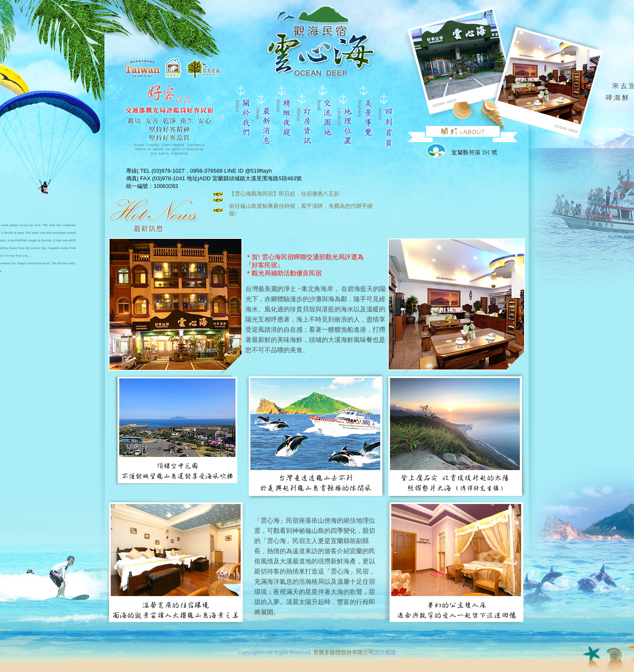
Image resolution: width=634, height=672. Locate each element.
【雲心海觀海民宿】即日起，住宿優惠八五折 (284, 194)
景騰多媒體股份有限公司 (344, 652)
